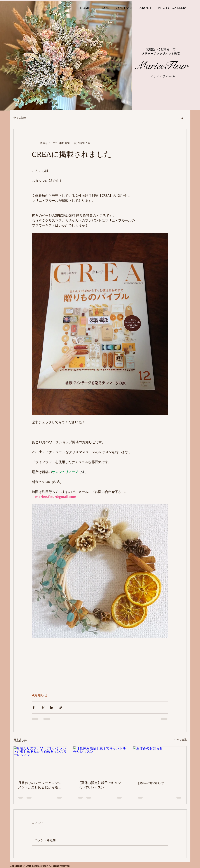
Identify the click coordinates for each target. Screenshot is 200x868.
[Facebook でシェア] (34, 707)
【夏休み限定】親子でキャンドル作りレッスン (99, 785)
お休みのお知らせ (151, 783)
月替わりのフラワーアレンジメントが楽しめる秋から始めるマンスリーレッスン (40, 785)
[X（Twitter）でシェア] (43, 707)
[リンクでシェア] (61, 707)
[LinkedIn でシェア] (52, 707)
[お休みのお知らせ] (160, 761)
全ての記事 (20, 118)
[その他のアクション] (166, 143)
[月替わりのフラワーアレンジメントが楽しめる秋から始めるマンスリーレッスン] (40, 761)
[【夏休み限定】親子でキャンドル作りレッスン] (100, 761)
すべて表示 (180, 740)
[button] (182, 118)
